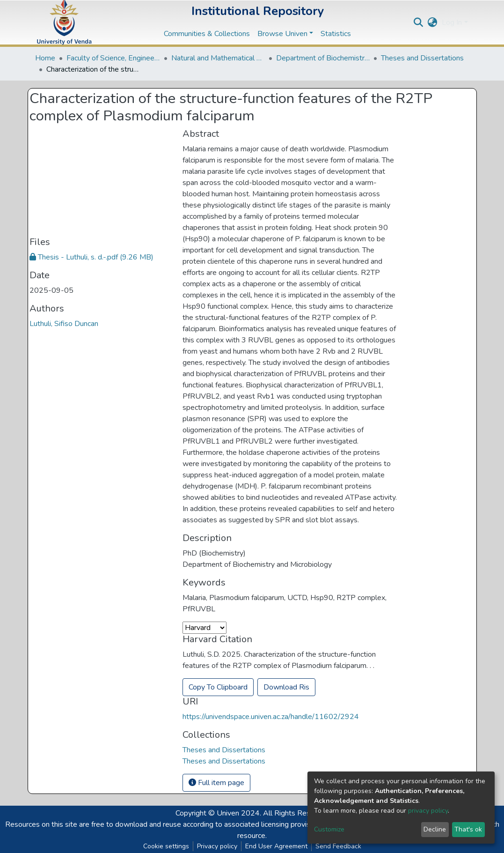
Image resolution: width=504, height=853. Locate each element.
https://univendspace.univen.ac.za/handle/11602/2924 (271, 717)
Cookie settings (166, 846)
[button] (432, 22)
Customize (329, 829)
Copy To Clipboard (218, 687)
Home (45, 58)
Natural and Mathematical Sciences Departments (218, 58)
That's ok (468, 829)
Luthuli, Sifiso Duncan (64, 324)
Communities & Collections (207, 34)
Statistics (336, 34)
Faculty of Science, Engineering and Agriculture (113, 58)
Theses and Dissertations (422, 58)
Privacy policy (217, 846)
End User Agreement (276, 846)
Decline (435, 829)
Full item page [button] (216, 783)
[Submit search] (418, 22)
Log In (452, 22)
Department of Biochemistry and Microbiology (323, 58)
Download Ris (286, 687)
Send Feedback (338, 846)
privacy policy (428, 811)
